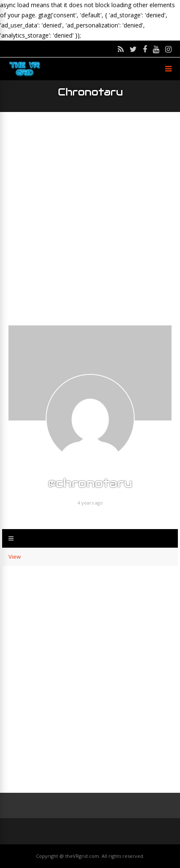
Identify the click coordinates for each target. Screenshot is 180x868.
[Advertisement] (90, 219)
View (15, 557)
